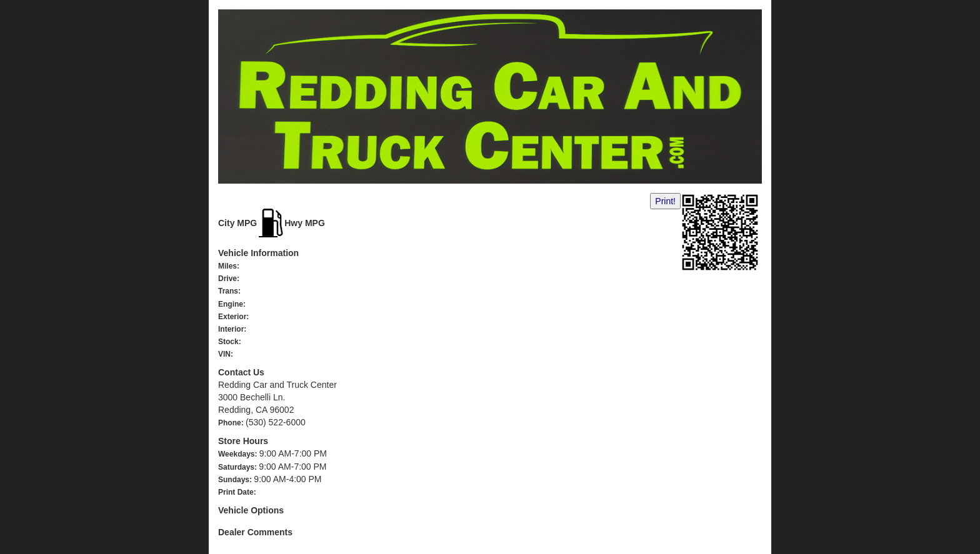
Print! (665, 201)
